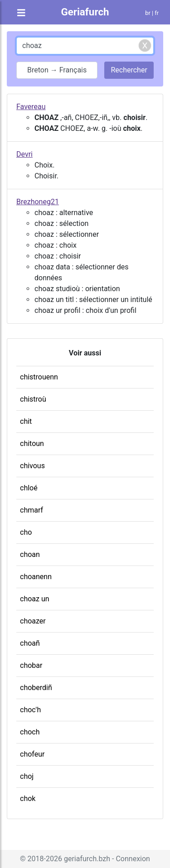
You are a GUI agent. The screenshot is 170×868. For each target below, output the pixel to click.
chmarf (32, 510)
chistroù (33, 399)
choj (27, 776)
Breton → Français (57, 70)
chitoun (32, 444)
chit (26, 421)
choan (30, 554)
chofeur (32, 754)
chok (28, 798)
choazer (33, 621)
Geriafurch (85, 12)
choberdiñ (36, 688)
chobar (31, 665)
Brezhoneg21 (38, 202)
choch (30, 732)
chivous (32, 466)
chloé (29, 488)
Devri (24, 154)
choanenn (36, 577)
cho (26, 532)
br (148, 13)
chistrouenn (39, 377)
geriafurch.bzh (87, 859)
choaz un (35, 599)
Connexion (133, 859)
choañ (30, 643)
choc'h (30, 710)
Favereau (31, 107)
